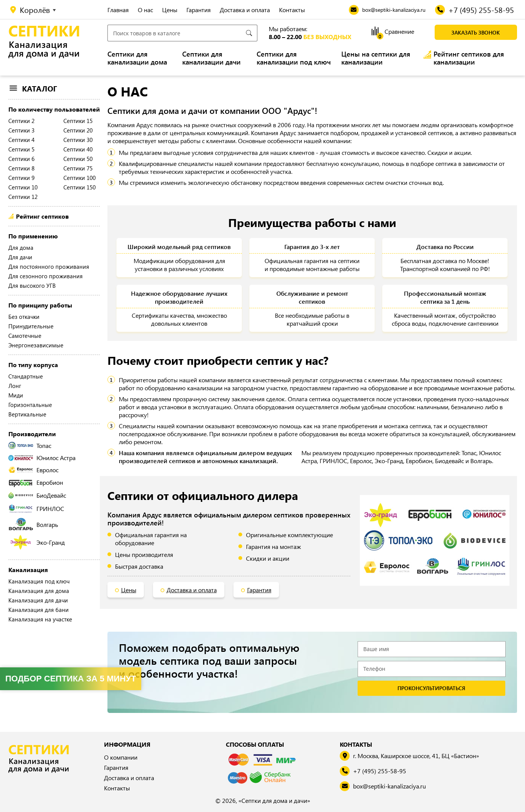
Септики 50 (78, 159)
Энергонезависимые (36, 345)
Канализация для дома (39, 591)
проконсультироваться (431, 688)
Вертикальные (27, 414)
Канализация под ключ (39, 581)
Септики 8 (21, 168)
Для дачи (20, 257)
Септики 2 (21, 121)
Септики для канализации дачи (211, 58)
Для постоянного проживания (49, 266)
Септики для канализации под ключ (294, 58)
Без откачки (24, 317)
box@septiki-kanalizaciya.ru (389, 786)
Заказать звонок (476, 32)
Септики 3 (21, 130)
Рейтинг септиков (42, 216)
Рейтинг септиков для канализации (469, 58)
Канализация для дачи (38, 600)
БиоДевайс (37, 495)
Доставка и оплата (245, 10)
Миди (16, 395)
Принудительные (31, 326)
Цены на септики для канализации (376, 58)
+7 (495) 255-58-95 (380, 771)
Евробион (36, 482)
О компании (121, 757)
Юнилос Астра (42, 458)
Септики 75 (78, 168)
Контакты (292, 10)
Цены (170, 10)
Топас (30, 445)
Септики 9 (21, 178)
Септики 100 (80, 178)
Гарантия (199, 10)
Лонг (15, 386)
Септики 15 (78, 121)
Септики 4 (21, 140)
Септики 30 (78, 140)
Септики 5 (21, 149)
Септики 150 (80, 187)
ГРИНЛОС (36, 508)
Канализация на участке (40, 619)
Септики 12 (23, 197)
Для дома (21, 248)
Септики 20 (78, 130)
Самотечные (25, 336)
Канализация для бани (39, 610)
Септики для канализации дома (137, 58)
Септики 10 (23, 187)
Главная (118, 10)
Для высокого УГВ (32, 285)
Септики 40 (78, 149)
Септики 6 (21, 159)
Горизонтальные (30, 405)
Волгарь (33, 524)
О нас (145, 10)
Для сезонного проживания (46, 276)
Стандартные (26, 376)
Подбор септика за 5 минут (71, 679)
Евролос (33, 470)
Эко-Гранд (37, 542)
